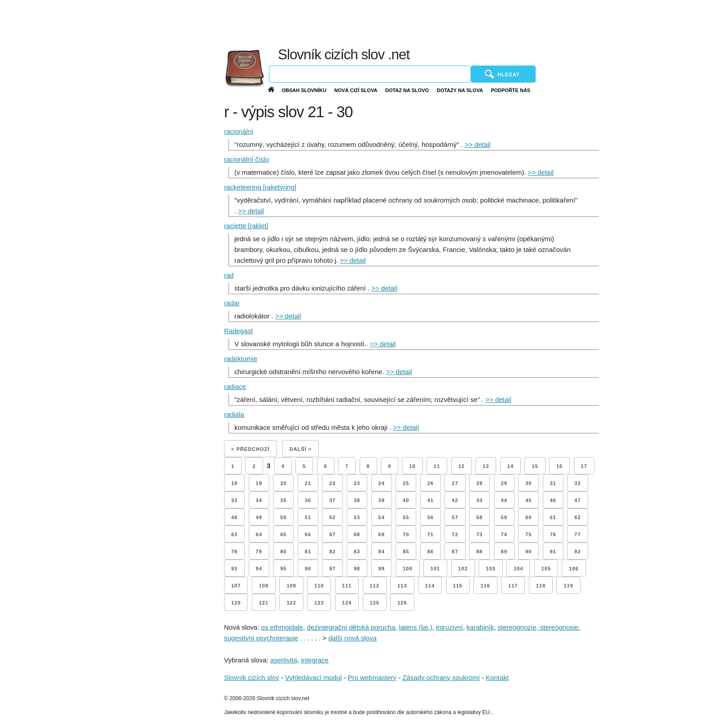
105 (546, 569)
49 (259, 517)
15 (535, 466)
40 (406, 500)
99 (382, 569)
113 (402, 586)
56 (431, 517)
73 (480, 534)
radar (232, 303)
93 (234, 569)
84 (382, 552)
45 (528, 500)
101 (435, 569)
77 (577, 534)
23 (357, 483)
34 (259, 500)
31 (553, 483)
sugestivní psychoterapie (261, 638)
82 (332, 552)
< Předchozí (250, 449)
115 (458, 586)
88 (480, 552)
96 (308, 569)
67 (332, 534)
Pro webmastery (372, 677)
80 (283, 552)
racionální (239, 131)
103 (491, 569)
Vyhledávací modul (313, 677)
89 (504, 552)
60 (528, 517)
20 (283, 483)
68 (357, 534)
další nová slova (352, 638)
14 (510, 466)
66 (308, 534)
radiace (235, 386)
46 (553, 500)
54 (382, 517)
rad (229, 275)
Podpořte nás (510, 90)
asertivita (284, 660)
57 (455, 517)
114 (430, 586)
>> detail (478, 144)
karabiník (480, 627)
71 (431, 534)
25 (406, 483)
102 (463, 569)
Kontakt (497, 677)
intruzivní (449, 627)
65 (283, 534)
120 (236, 603)
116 (485, 586)
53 (357, 517)
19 (259, 483)
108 (264, 586)
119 (568, 586)
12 (462, 466)
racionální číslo (246, 159)
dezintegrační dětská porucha (351, 627)
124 (347, 603)
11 (437, 466)
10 (412, 466)
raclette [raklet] (246, 226)
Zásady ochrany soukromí (441, 677)
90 (528, 552)
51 (308, 517)
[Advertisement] (484, 22)
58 (480, 517)
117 (513, 586)
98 (357, 569)
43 (480, 500)
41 (431, 500)
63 (234, 534)
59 (504, 517)
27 (455, 483)
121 (264, 603)
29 (504, 483)
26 (431, 483)
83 (357, 552)
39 (382, 500)
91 (553, 552)
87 (455, 552)
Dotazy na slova (460, 90)
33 (234, 500)
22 (332, 483)
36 (308, 500)
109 (291, 586)
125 (375, 603)
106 (574, 569)
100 (407, 569)
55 (406, 517)
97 (332, 569)
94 (259, 569)
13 (486, 466)
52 (332, 517)
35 (283, 500)
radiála (234, 414)
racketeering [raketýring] (260, 187)
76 (553, 534)
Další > (301, 449)
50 (283, 517)
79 (259, 552)
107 (236, 586)
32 (577, 483)
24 (382, 483)
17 (584, 466)
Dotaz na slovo (407, 90)
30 (528, 483)
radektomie (241, 359)
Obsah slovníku (304, 90)
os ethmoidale (282, 627)
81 (308, 552)
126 (402, 603)
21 (308, 483)
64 (259, 534)
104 (518, 569)
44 (504, 500)
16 (559, 466)
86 (431, 552)
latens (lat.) (415, 627)
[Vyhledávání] (370, 74)
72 (455, 534)
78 (234, 552)
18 (234, 483)
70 (406, 534)
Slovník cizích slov (252, 677)
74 (504, 534)
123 (319, 603)
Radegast (238, 331)
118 (541, 586)
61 (553, 517)
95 (283, 569)
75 (528, 534)
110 (319, 586)
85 (406, 552)
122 (291, 603)
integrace (315, 660)
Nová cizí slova (356, 90)
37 (332, 500)
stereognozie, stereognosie (538, 627)
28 (480, 483)
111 (347, 586)
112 (375, 586)
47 (577, 500)
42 (455, 500)
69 (382, 534)
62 (577, 517)
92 (577, 552)
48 (234, 517)
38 (357, 500)
